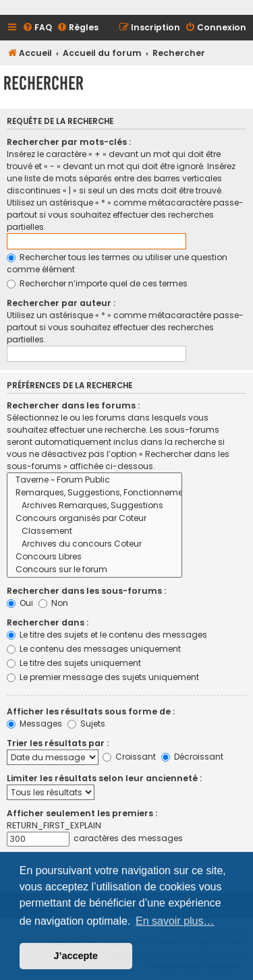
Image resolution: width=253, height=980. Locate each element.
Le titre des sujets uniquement (74, 663)
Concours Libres (94, 557)
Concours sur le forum (94, 570)
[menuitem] (37, 28)
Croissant (129, 757)
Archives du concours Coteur (94, 544)
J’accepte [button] (76, 956)
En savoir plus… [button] (175, 921)
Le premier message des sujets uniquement (103, 677)
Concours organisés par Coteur (94, 519)
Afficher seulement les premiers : (82, 813)
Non (53, 603)
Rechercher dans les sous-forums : (86, 591)
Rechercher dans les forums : (73, 405)
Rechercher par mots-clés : (69, 142)
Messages (34, 724)
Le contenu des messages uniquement (94, 649)
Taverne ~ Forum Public (94, 480)
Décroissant (192, 757)
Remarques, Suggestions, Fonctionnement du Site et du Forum (94, 493)
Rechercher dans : (48, 622)
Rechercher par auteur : (61, 303)
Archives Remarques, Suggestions (94, 506)
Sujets (86, 724)
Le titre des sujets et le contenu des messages (107, 635)
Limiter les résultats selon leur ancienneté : (104, 778)
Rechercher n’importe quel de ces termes (97, 283)
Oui (20, 603)
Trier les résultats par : (58, 743)
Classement (94, 531)
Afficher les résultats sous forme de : (91, 711)
